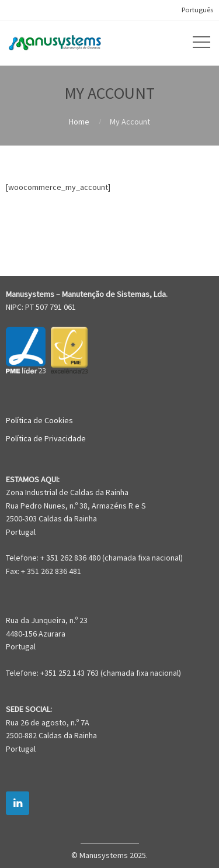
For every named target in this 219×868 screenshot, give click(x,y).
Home (79, 122)
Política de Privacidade (46, 438)
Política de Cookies (39, 420)
